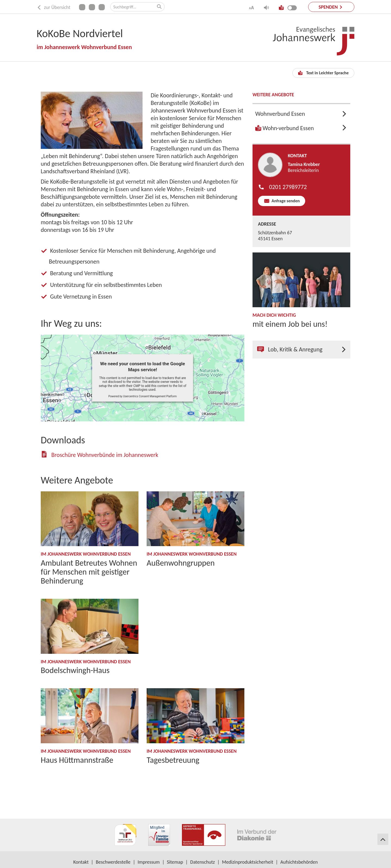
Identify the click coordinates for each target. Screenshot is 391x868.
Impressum (149, 862)
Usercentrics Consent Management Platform (150, 396)
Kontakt (81, 862)
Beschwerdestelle (113, 862)
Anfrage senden (285, 201)
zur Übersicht (53, 7)
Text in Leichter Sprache (323, 73)
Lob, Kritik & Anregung (290, 349)
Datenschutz (203, 862)
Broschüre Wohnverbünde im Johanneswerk (105, 455)
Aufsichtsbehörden (299, 862)
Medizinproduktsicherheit (248, 862)
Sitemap (175, 862)
